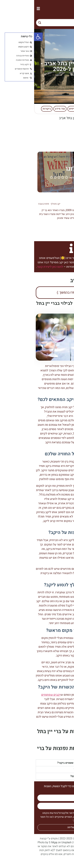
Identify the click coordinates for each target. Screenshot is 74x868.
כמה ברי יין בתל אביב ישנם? (51, 776)
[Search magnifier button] (6, 23)
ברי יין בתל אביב (49, 198)
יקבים (54, 118)
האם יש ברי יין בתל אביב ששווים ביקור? (45, 763)
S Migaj (19, 842)
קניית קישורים (65, 862)
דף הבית (67, 118)
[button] (4, 9)
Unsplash (32, 842)
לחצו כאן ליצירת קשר (16, 267)
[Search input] (40, 23)
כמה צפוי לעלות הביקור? (53, 770)
